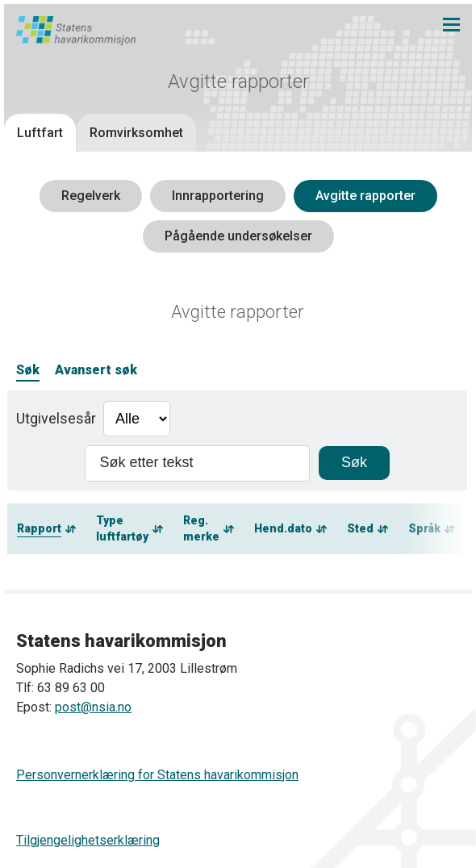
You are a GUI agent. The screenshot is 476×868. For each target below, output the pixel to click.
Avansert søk (96, 370)
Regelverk (91, 196)
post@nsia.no (93, 707)
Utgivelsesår (56, 418)
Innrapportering (218, 196)
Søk (28, 370)
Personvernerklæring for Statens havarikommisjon (157, 775)
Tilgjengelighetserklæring (88, 840)
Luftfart (40, 133)
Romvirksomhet (136, 133)
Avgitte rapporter (365, 196)
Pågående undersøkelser (238, 236)
